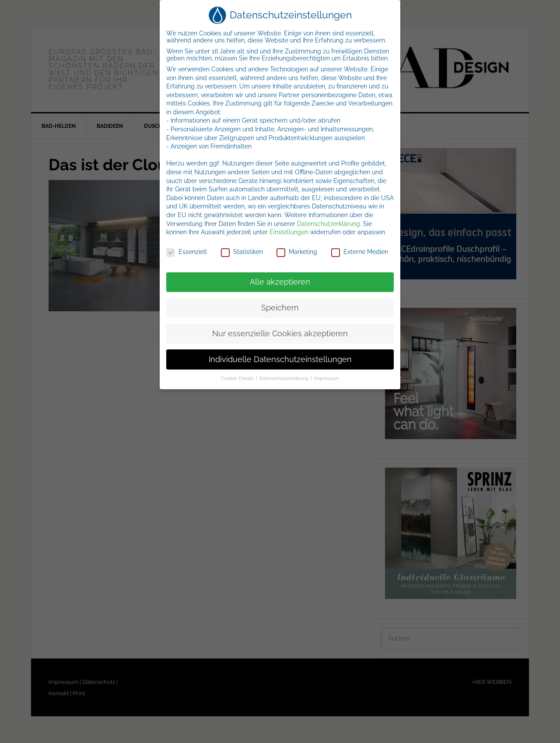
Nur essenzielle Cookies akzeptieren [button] (280, 334)
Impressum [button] (327, 378)
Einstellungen (289, 232)
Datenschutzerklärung (329, 224)
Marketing (297, 252)
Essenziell (187, 252)
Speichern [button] (280, 308)
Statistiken (242, 252)
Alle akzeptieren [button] (280, 282)
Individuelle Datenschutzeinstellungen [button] (280, 359)
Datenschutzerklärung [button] (285, 378)
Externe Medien (360, 252)
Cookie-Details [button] (238, 378)
